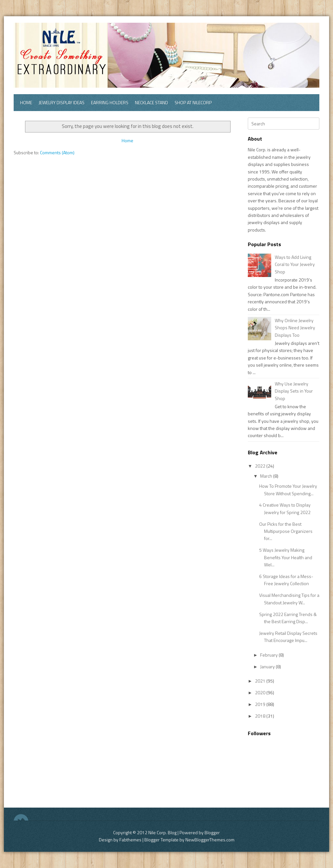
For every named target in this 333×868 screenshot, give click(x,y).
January (268, 667)
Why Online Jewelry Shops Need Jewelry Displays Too (295, 328)
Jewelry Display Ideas (62, 102)
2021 (261, 681)
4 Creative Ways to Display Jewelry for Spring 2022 (285, 508)
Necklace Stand (152, 102)
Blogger (212, 832)
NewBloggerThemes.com (210, 840)
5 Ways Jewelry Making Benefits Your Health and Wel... (286, 557)
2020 (261, 692)
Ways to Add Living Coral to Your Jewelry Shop (295, 264)
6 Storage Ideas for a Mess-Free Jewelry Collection (286, 580)
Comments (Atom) (57, 152)
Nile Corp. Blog (163, 832)
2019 (261, 704)
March (267, 476)
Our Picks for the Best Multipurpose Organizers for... (286, 531)
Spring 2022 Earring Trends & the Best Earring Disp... (288, 618)
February (269, 655)
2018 (261, 716)
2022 (261, 466)
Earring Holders (110, 102)
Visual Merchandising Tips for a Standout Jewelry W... (289, 599)
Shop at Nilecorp (193, 102)
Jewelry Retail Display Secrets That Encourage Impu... (288, 637)
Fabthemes (130, 840)
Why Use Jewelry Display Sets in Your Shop (294, 391)
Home (26, 102)
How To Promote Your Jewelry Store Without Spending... (288, 490)
